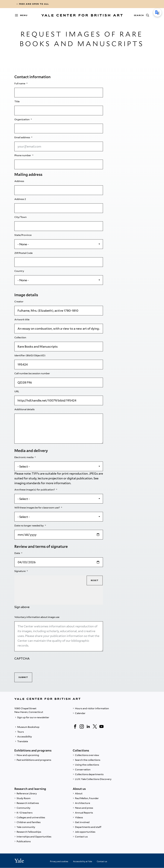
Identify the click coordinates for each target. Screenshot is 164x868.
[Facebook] (75, 726)
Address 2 (20, 199)
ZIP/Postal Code (24, 253)
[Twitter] (95, 726)
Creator (19, 302)
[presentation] (37, 667)
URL (17, 391)
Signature (20, 571)
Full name (20, 83)
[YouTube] (101, 726)
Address (19, 181)
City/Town (21, 217)
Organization (22, 119)
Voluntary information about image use (37, 617)
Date (17, 553)
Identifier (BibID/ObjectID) (30, 355)
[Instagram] (82, 726)
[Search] (141, 15)
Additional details (25, 409)
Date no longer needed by (29, 526)
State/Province (23, 235)
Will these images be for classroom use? (37, 508)
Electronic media (24, 457)
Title (17, 101)
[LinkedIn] (88, 726)
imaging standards (27, 483)
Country (19, 271)
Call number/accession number (32, 373)
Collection (20, 337)
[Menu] (23, 15)
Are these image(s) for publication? (35, 490)
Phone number (23, 155)
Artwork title (22, 320)
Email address (22, 137)
